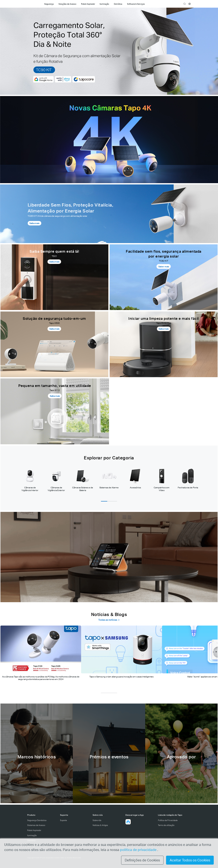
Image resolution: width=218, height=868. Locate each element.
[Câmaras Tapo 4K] (109, 139)
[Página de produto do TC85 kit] (109, 214)
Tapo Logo (32, 4)
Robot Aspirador (34, 830)
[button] (128, 822)
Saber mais (164, 266)
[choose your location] (190, 4)
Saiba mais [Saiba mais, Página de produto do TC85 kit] (34, 223)
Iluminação (32, 835)
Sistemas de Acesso (36, 825)
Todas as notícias (109, 620)
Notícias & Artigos (100, 825)
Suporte (63, 820)
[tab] (30, 480)
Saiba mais (54, 262)
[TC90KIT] (109, 51)
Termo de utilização (166, 825)
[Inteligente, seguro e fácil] (109, 557)
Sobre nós (97, 820)
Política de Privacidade (168, 820)
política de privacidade (139, 850)
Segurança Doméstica (37, 820)
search (185, 4)
